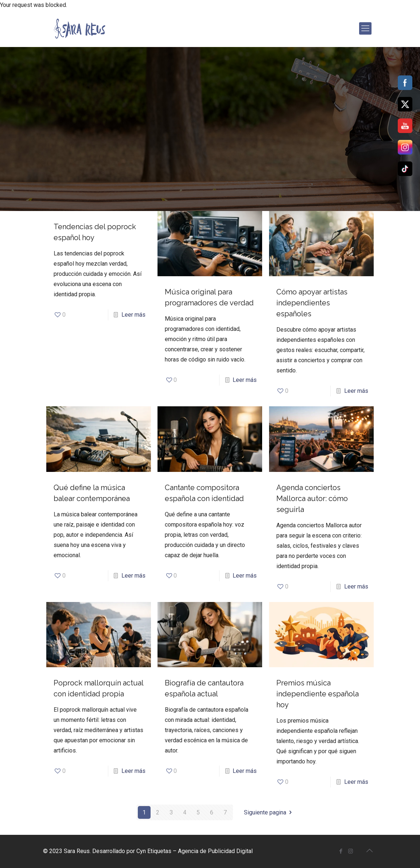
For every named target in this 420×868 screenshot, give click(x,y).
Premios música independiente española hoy (318, 694)
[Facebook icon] (341, 851)
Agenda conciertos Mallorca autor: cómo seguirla (312, 498)
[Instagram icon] (351, 851)
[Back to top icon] (369, 851)
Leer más (133, 315)
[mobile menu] (365, 28)
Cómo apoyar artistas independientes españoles (312, 303)
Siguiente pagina (269, 812)
